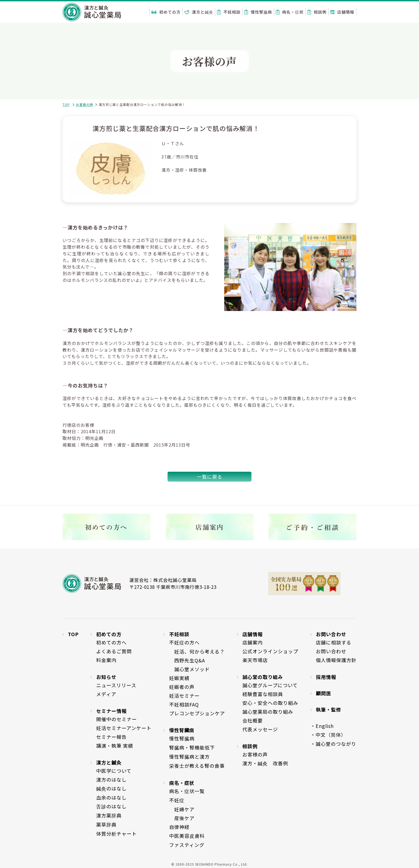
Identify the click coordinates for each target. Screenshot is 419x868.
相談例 (317, 12)
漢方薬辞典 (109, 815)
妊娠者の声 (182, 687)
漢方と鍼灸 (199, 12)
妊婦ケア (182, 809)
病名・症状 (290, 12)
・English (322, 726)
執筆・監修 (329, 709)
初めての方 (166, 12)
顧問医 (323, 693)
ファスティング (187, 845)
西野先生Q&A (187, 660)
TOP (66, 104)
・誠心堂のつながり (333, 744)
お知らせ (106, 677)
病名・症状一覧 (187, 791)
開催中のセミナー (117, 719)
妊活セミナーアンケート (124, 728)
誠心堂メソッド (189, 669)
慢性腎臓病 (258, 12)
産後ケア (182, 818)
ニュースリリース (116, 685)
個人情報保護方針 (336, 660)
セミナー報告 (111, 737)
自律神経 (179, 827)
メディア (106, 694)
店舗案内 (253, 642)
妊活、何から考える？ (197, 651)
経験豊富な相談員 (263, 694)
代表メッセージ (260, 729)
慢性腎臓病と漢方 (189, 756)
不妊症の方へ (184, 642)
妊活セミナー (184, 696)
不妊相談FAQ (184, 704)
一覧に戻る (210, 477)
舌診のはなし (111, 806)
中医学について (114, 771)
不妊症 (177, 800)
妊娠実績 (179, 678)
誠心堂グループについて (270, 685)
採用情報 (326, 677)
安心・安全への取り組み (270, 703)
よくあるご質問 (114, 651)
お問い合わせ (331, 651)
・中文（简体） (328, 735)
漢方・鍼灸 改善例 (265, 763)
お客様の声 (85, 104)
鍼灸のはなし (111, 788)
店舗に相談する (334, 642)
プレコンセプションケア (197, 713)
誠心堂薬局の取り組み (268, 712)
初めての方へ (111, 642)
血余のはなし (111, 797)
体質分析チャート (117, 834)
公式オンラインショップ (270, 651)
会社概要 (253, 720)
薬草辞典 (106, 824)
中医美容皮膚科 (187, 836)
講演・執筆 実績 (115, 746)
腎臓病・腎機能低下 (192, 747)
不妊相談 (229, 12)
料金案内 (106, 660)
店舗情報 (342, 12)
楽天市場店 (255, 660)
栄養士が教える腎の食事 (197, 766)
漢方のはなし (111, 779)
